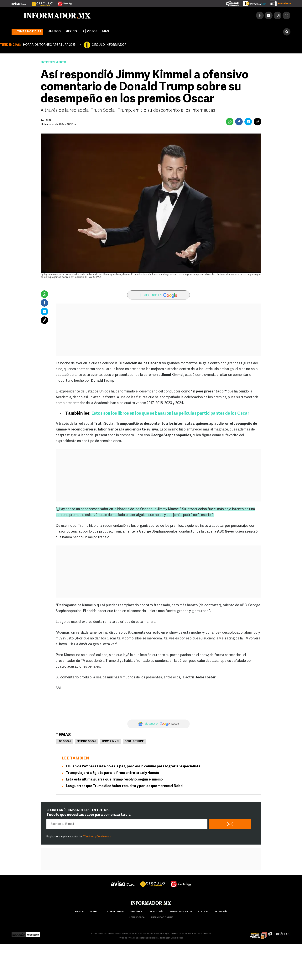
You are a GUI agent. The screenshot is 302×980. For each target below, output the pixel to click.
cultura (203, 912)
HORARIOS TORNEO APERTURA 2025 (49, 45)
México (71, 32)
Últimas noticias (27, 32)
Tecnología (156, 912)
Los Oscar (64, 742)
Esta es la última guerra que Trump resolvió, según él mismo (114, 780)
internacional (115, 912)
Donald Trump (134, 742)
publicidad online (162, 918)
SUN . (49, 121)
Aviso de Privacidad (128, 938)
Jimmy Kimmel (110, 742)
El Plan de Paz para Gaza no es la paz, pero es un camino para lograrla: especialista (133, 766)
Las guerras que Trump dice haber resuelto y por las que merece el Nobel (125, 786)
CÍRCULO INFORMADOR (109, 45)
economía (221, 912)
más (108, 32)
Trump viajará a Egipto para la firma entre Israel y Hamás (112, 773)
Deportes (136, 912)
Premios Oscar (86, 742)
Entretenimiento (53, 62)
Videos (90, 31)
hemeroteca (137, 918)
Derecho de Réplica (149, 938)
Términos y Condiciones (97, 837)
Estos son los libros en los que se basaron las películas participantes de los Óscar (170, 414)
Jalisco (54, 32)
